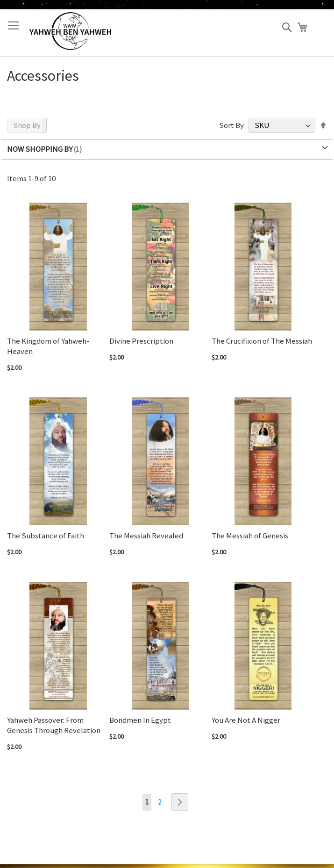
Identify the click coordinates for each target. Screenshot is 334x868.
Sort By (231, 125)
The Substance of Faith (46, 536)
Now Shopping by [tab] (40, 149)
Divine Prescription (141, 341)
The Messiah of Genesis (250, 536)
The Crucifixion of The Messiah (262, 341)
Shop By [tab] (27, 125)
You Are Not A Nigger (246, 720)
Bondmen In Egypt (140, 720)
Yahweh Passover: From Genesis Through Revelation (54, 725)
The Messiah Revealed (146, 536)
